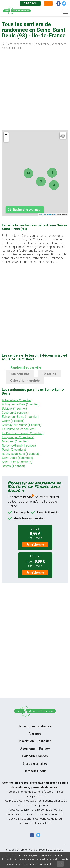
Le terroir (49, 374)
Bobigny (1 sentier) (14, 408)
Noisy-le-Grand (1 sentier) (19, 445)
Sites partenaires (35, 764)
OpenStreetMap (49, 214)
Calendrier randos (35, 756)
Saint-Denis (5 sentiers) (17, 458)
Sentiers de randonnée (20, 44)
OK (60, 864)
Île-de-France (42, 44)
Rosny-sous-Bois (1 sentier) (20, 454)
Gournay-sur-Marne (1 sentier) (21, 425)
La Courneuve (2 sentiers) (19, 429)
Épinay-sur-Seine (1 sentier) (20, 417)
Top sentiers (20, 374)
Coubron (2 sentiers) (15, 413)
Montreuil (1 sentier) (15, 441)
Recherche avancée (27, 210)
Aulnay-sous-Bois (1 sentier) (21, 404)
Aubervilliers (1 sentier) (17, 400)
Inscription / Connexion (35, 741)
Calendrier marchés (25, 381)
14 (28, 173)
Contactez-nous (35, 771)
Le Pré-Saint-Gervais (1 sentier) (23, 433)
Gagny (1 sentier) (13, 421)
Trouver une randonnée (35, 726)
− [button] (6, 139)
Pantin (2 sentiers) (14, 450)
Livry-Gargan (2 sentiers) (18, 437)
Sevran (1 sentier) (13, 466)
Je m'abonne (35, 545)
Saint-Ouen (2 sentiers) (17, 462)
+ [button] (6, 135)
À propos (30, 4)
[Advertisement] (35, 91)
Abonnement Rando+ (35, 749)
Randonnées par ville (26, 367)
